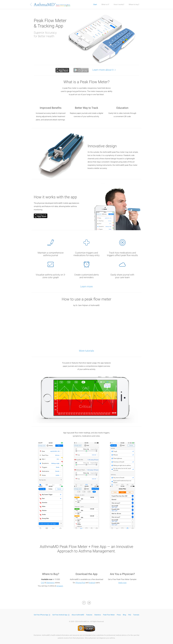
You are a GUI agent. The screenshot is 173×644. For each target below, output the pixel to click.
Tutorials (136, 615)
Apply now (122, 583)
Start (95, 4)
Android (92, 583)
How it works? (119, 4)
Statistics (98, 615)
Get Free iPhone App (42, 615)
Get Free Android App (61, 615)
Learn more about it (105, 70)
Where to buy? (134, 4)
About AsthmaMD (78, 615)
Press (119, 615)
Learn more (86, 287)
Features (89, 615)
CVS (43, 583)
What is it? (105, 4)
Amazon (60, 586)
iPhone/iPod (80, 583)
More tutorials (86, 351)
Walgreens (50, 583)
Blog (124, 615)
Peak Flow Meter (109, 615)
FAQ (130, 615)
